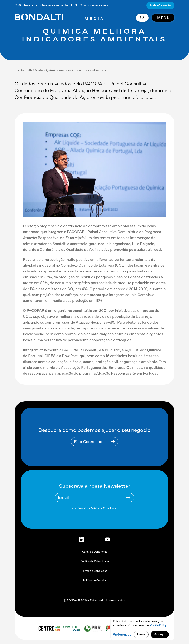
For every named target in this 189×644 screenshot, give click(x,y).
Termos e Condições (94, 571)
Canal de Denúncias (95, 552)
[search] (142, 18)
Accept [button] (160, 634)
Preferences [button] (122, 635)
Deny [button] (141, 634)
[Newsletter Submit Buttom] (128, 498)
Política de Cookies (94, 581)
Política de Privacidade (103, 508)
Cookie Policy (158, 625)
